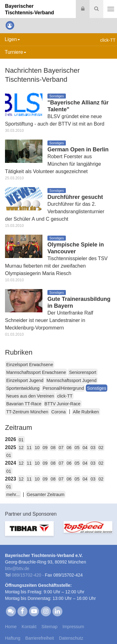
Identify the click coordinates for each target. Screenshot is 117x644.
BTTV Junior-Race (63, 404)
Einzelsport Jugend (25, 380)
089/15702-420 (27, 575)
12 (21, 448)
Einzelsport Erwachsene (30, 365)
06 (69, 448)
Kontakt (29, 627)
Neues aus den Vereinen (30, 396)
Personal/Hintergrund (63, 388)
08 (53, 448)
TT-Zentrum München (27, 412)
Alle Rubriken (86, 412)
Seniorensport (83, 372)
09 (45, 448)
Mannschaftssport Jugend (71, 380)
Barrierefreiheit (40, 638)
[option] (29, 532)
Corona (59, 412)
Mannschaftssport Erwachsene (36, 372)
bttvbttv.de (17, 568)
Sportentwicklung (23, 388)
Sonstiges (97, 388)
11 (29, 448)
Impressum (73, 627)
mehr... (13, 494)
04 (85, 448)
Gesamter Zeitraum (46, 494)
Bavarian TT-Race (24, 404)
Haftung (13, 638)
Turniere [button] (15, 52)
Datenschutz (71, 638)
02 (101, 448)
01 (21, 440)
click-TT (65, 396)
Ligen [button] (12, 39)
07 (61, 448)
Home (11, 627)
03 (93, 448)
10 (37, 448)
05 (77, 448)
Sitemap (49, 627)
